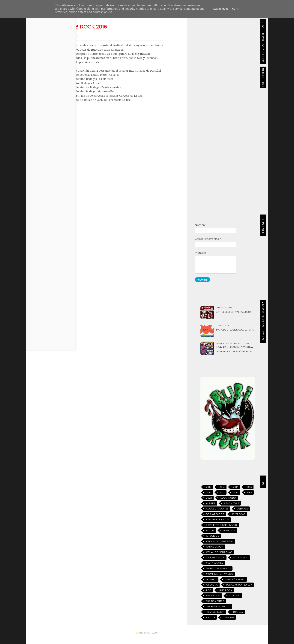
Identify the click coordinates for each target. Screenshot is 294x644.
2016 (209, 492)
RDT (208, 590)
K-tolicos (212, 536)
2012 (209, 487)
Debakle (242, 509)
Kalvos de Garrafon (220, 541)
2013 (222, 487)
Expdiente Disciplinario (222, 525)
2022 (209, 498)
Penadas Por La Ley (239, 585)
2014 (236, 487)
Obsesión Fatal (235, 579)
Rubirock (226, 590)
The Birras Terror (218, 606)
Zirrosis (229, 617)
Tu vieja (238, 612)
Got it (236, 9)
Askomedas (231, 503)
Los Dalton (241, 558)
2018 (236, 492)
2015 (249, 487)
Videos (210, 617)
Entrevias (239, 514)
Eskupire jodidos (217, 519)
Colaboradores (217, 509)
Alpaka (211, 503)
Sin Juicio (234, 596)
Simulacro (213, 596)
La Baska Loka (215, 558)
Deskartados (215, 514)
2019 (249, 492)
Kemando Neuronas (219, 552)
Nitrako (211, 579)
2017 (222, 492)
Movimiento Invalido (220, 574)
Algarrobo (228, 498)
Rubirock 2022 (224, 308)
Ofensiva (212, 585)
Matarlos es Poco (218, 568)
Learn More (221, 9)
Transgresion (215, 612)
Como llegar (223, 325)
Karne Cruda (215, 547)
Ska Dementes (215, 601)
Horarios (229, 530)
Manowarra (214, 563)
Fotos (210, 530)
